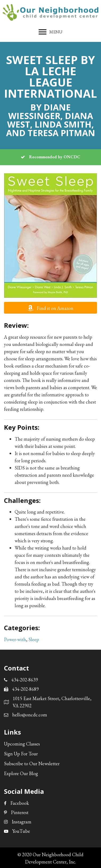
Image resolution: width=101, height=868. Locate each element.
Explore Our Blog (21, 773)
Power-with (15, 639)
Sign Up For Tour (21, 754)
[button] (50, 308)
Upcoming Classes (22, 744)
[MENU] (50, 32)
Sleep (34, 639)
